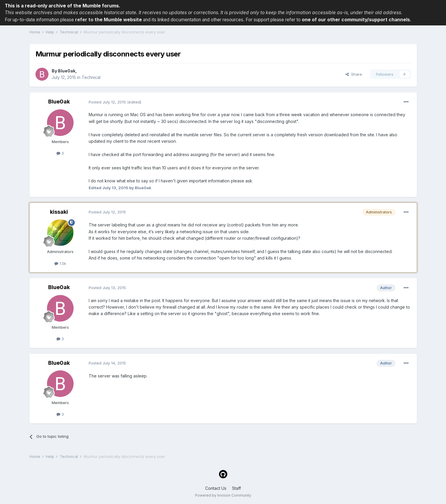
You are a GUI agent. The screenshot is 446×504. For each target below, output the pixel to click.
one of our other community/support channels (356, 20)
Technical (91, 77)
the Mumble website (118, 20)
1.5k (60, 263)
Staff (236, 488)
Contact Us (216, 488)
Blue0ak (67, 71)
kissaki (59, 212)
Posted (107, 102)
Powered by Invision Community (223, 495)
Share (354, 74)
